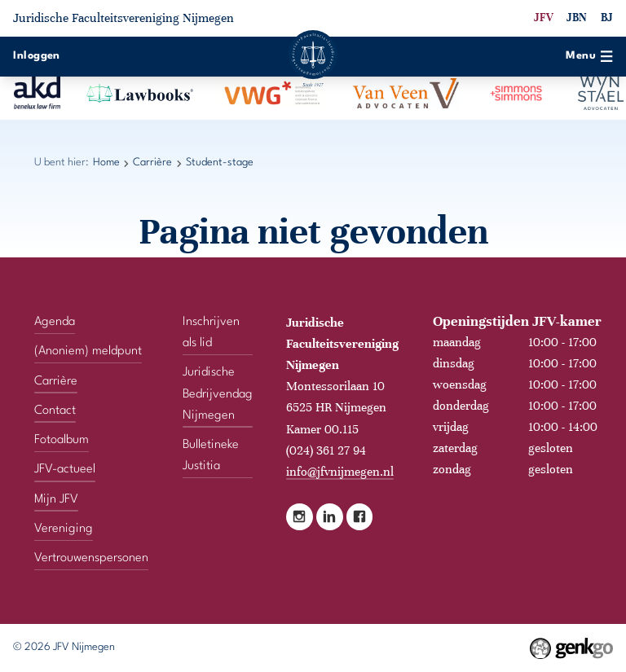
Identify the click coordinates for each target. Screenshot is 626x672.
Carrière (152, 163)
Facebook (360, 517)
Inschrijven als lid (211, 333)
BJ (607, 18)
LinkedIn (330, 517)
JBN (577, 18)
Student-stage (220, 163)
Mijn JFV (56, 500)
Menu (589, 56)
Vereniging (64, 529)
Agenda (55, 322)
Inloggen (37, 56)
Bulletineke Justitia (211, 456)
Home (106, 163)
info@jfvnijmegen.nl (340, 472)
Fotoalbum (62, 440)
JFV (544, 18)
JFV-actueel (65, 470)
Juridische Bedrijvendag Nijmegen (218, 394)
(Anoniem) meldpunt (88, 351)
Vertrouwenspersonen (91, 558)
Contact (55, 411)
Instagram (300, 517)
